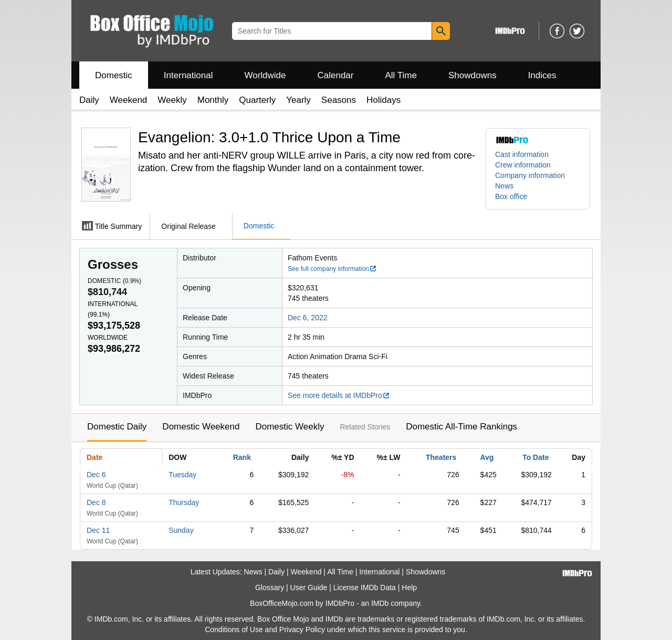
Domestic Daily (117, 427)
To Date (535, 457)
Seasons (339, 100)
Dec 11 (98, 530)
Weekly (172, 100)
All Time (401, 75)
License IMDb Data (365, 587)
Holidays (384, 100)
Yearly (298, 100)
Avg (487, 457)
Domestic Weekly (290, 427)
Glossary (270, 587)
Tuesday (182, 475)
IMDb (380, 603)
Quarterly (257, 100)
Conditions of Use (234, 629)
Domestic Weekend (201, 427)
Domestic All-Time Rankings (461, 427)
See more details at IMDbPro (339, 395)
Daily (89, 100)
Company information (530, 175)
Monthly (213, 100)
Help (409, 587)
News (504, 186)
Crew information (523, 165)
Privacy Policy (302, 629)
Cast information (522, 154)
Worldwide (265, 75)
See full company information (332, 269)
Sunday (181, 530)
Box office (511, 196)
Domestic (114, 75)
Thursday (184, 502)
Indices (542, 75)
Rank (242, 457)
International (188, 75)
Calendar (336, 75)
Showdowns (472, 75)
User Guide (309, 587)
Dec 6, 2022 (308, 318)
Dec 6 (96, 475)
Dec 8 (96, 502)
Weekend (129, 100)
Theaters (441, 457)
